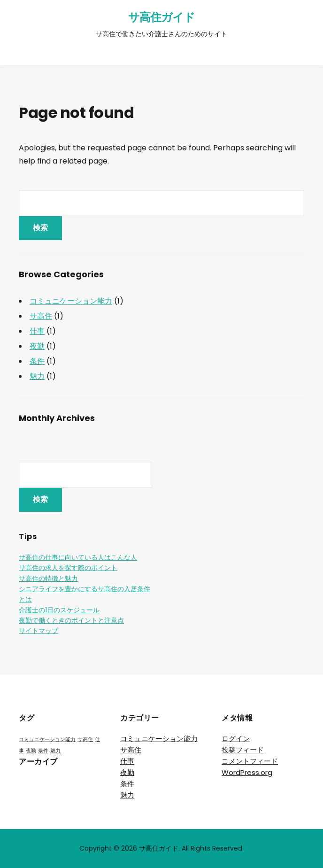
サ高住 (41, 316)
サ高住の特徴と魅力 (48, 579)
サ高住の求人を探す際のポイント (68, 568)
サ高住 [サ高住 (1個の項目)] (85, 739)
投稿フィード (243, 750)
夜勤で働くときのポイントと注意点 (71, 620)
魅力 (37, 376)
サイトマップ (38, 631)
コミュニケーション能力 (71, 301)
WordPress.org (247, 772)
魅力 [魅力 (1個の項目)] (55, 751)
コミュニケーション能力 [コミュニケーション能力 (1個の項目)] (47, 739)
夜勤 (37, 346)
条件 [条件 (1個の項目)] (43, 751)
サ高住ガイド (161, 17)
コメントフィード (250, 761)
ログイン (236, 739)
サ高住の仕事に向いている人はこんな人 (78, 557)
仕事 (37, 331)
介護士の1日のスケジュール (59, 610)
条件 (37, 361)
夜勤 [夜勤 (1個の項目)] (31, 751)
